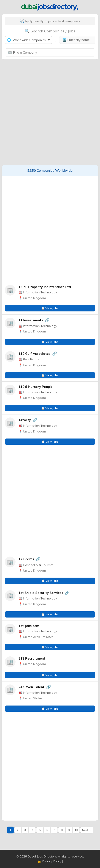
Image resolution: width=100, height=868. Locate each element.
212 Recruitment (32, 658)
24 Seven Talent (31, 687)
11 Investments (31, 320)
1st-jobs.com (29, 626)
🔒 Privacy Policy (49, 861)
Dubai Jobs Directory (42, 856)
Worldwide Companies (29, 40)
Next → (87, 830)
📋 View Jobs (50, 308)
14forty (25, 420)
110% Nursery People (36, 387)
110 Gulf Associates (34, 354)
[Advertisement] (50, 112)
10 (76, 830)
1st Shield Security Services (41, 593)
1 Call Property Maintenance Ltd (45, 287)
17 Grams (26, 559)
